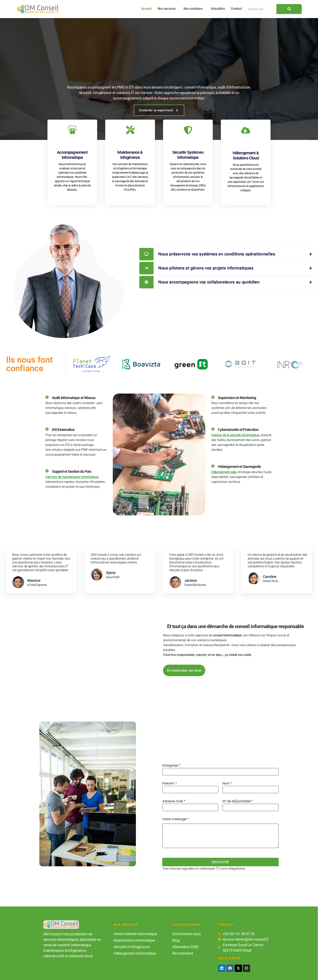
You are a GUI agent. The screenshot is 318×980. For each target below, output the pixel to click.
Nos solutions (193, 9)
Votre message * (220, 832)
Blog (176, 940)
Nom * (251, 787)
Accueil (146, 9)
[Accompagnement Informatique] (72, 131)
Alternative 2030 (185, 947)
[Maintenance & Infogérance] (130, 131)
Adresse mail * (190, 805)
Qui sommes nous (186, 934)
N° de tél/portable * (251, 805)
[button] (168, 9)
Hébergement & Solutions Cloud (246, 155)
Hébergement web (224, 472)
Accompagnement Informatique (72, 155)
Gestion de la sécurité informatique (235, 435)
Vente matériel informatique (135, 934)
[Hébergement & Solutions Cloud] (246, 131)
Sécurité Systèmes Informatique (188, 155)
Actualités (218, 9)
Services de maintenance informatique (72, 477)
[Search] (261, 9)
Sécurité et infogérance (132, 947)
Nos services (167, 9)
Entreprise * (220, 769)
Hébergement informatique (135, 953)
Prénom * (190, 787)
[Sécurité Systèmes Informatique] (188, 131)
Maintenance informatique (134, 940)
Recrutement (183, 953)
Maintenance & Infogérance (130, 155)
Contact (236, 9)
